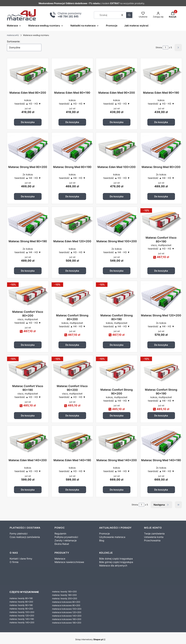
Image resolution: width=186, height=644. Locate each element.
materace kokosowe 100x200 (67, 609)
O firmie (14, 562)
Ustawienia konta (154, 537)
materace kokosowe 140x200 (67, 616)
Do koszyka (28, 122)
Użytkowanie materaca (112, 537)
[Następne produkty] (161, 505)
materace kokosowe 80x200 (66, 602)
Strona (159, 47)
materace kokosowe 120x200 (67, 612)
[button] (129, 15)
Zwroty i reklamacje (66, 540)
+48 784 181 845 (68, 17)
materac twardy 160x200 (64, 592)
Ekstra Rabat (62, 544)
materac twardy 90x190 (21, 605)
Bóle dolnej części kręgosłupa (116, 559)
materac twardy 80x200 (21, 602)
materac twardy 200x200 (65, 598)
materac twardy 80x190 (21, 598)
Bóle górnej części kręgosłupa (116, 562)
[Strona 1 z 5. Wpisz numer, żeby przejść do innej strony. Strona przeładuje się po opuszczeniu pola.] (165, 48)
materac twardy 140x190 (22, 619)
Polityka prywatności (66, 537)
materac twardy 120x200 (22, 616)
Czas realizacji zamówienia (25, 537)
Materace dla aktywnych (113, 565)
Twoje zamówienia (154, 533)
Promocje (104, 533)
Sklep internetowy (89, 639)
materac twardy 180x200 (64, 595)
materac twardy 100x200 (22, 612)
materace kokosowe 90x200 (66, 605)
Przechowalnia (152, 540)
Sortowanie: (14, 41)
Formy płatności (19, 533)
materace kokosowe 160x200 (67, 619)
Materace (60, 559)
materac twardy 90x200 (21, 609)
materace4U (13, 35)
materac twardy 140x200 (22, 622)
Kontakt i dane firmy (21, 559)
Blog (102, 540)
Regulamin (60, 533)
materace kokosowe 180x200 (67, 623)
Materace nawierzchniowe (69, 562)
